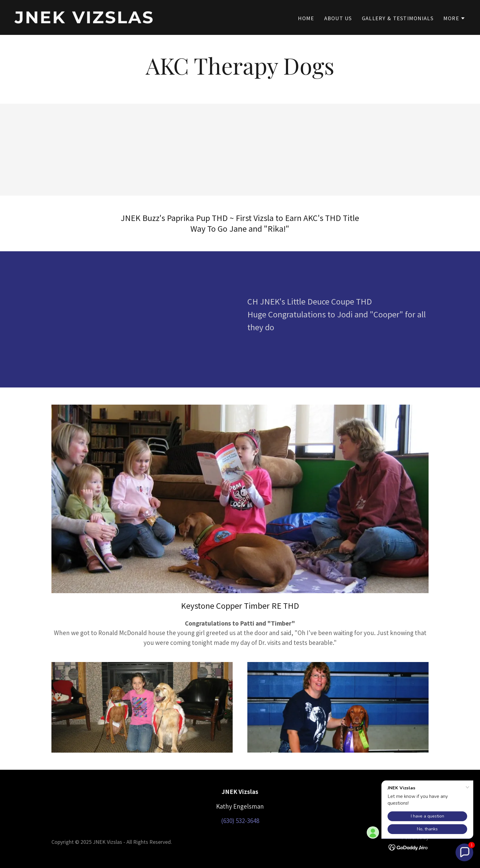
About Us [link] (338, 18)
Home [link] (306, 18)
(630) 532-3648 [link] (240, 821)
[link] (125, 21)
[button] (454, 18)
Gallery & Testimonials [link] (398, 18)
